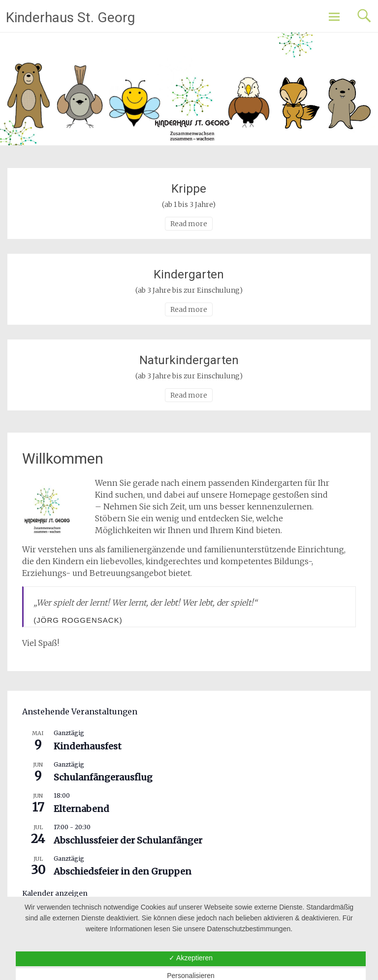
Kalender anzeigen (55, 893)
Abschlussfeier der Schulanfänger (128, 840)
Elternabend (81, 809)
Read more (189, 224)
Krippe (189, 189)
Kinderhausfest (88, 746)
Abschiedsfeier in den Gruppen (123, 871)
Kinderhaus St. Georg (70, 17)
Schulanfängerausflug (103, 777)
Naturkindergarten (189, 360)
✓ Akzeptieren (191, 958)
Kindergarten (189, 274)
